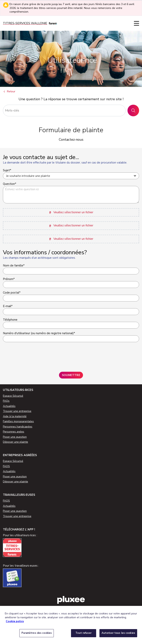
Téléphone (10, 320)
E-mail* (8, 306)
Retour (9, 92)
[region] (71, 625)
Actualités (9, 406)
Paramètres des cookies (37, 633)
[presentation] (32, 355)
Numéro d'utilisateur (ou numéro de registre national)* (39, 333)
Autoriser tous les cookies (118, 633)
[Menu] (136, 23)
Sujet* (7, 170)
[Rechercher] (64, 110)
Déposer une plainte (15, 442)
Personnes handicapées (18, 427)
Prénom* (9, 279)
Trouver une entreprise (17, 411)
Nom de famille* (14, 265)
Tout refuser (83, 633)
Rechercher (135, 110)
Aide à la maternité (15, 416)
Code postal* (12, 293)
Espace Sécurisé (13, 396)
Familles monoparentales (18, 421)
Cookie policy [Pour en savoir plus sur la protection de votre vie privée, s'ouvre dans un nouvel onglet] (15, 621)
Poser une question (15, 437)
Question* (10, 184)
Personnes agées (14, 432)
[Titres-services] (30, 23)
